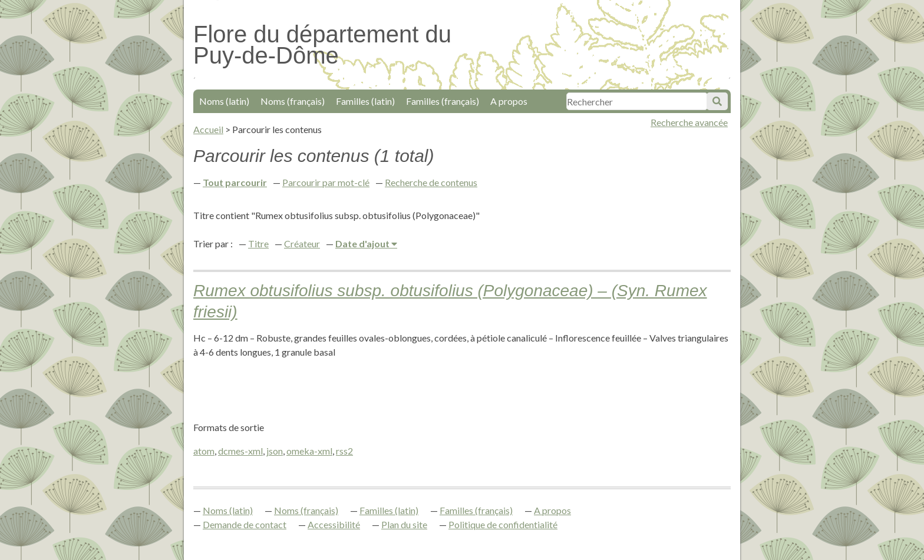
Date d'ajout (363, 243)
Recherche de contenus (431, 182)
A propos (509, 101)
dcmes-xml (240, 451)
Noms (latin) (224, 101)
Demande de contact (245, 524)
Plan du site (404, 524)
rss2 (344, 451)
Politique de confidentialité (503, 524)
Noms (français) (293, 101)
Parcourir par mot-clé (326, 182)
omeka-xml (309, 451)
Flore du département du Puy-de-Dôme (322, 45)
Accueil (208, 129)
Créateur (302, 243)
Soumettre (717, 101)
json (275, 451)
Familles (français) (443, 101)
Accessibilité (334, 524)
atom (204, 451)
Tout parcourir (235, 182)
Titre (258, 243)
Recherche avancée (689, 122)
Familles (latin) (365, 101)
